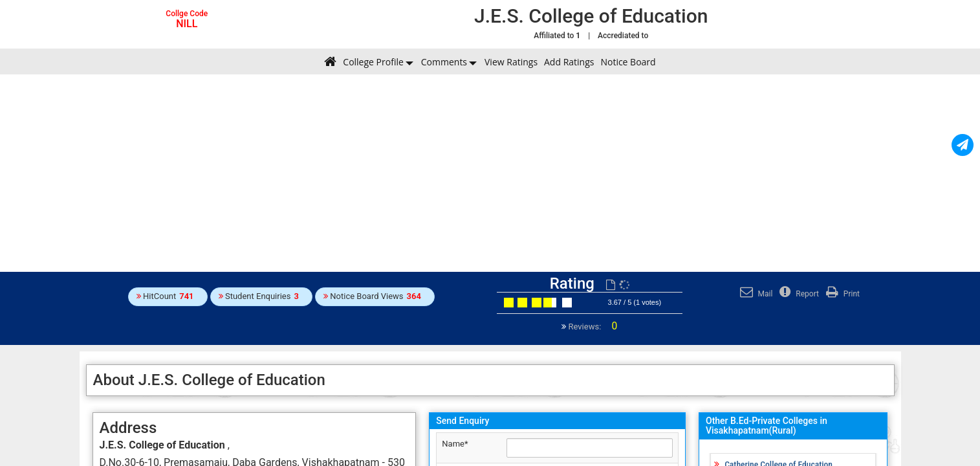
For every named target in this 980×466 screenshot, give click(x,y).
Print (841, 294)
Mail (755, 294)
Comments (444, 62)
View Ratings (511, 62)
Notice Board (628, 62)
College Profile (373, 62)
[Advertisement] (490, 172)
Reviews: (592, 327)
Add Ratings (569, 62)
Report (798, 294)
